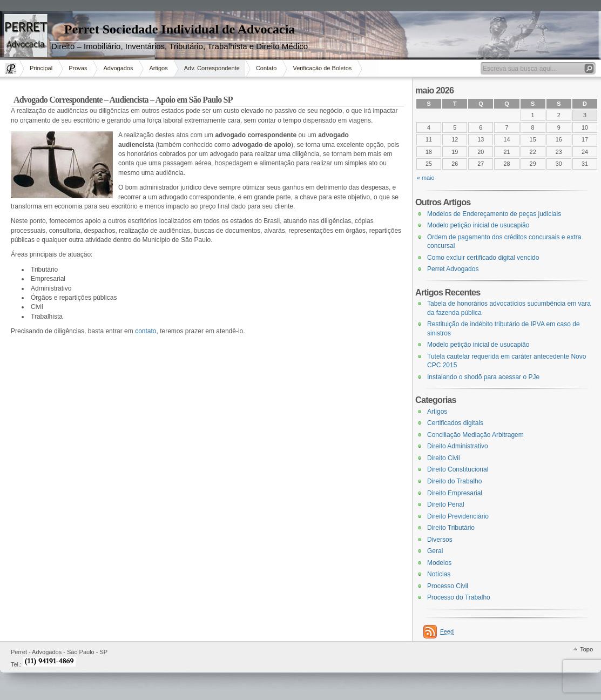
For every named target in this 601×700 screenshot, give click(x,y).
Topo (586, 649)
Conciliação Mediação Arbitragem (475, 435)
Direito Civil (444, 458)
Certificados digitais (455, 423)
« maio (426, 178)
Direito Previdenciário (458, 516)
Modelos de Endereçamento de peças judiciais (494, 214)
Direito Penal (446, 504)
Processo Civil (448, 586)
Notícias (439, 574)
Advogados (118, 68)
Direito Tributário (451, 528)
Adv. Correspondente (212, 68)
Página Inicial (12, 68)
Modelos (439, 563)
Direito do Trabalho (454, 481)
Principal (41, 68)
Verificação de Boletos (322, 68)
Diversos (440, 540)
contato (146, 331)
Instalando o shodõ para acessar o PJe (483, 377)
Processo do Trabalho (459, 597)
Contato (266, 68)
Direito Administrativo (458, 446)
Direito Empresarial (455, 493)
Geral (435, 551)
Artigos (158, 68)
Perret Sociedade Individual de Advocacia (180, 29)
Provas (78, 68)
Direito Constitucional (458, 469)
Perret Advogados (453, 269)
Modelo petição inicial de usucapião (478, 225)
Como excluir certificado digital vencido (483, 258)
